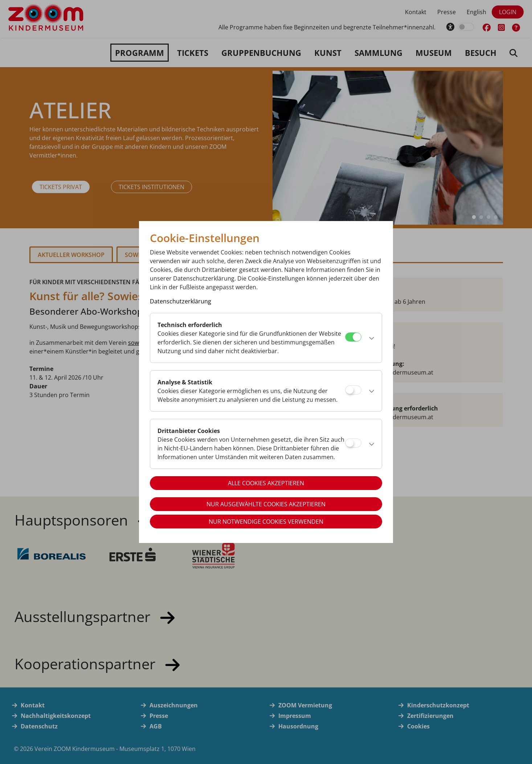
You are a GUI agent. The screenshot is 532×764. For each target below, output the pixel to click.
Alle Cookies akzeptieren (266, 483)
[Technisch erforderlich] (353, 337)
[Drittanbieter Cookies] (353, 443)
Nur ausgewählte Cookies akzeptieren (266, 504)
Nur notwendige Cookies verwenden (266, 522)
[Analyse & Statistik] (353, 390)
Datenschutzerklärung (181, 301)
